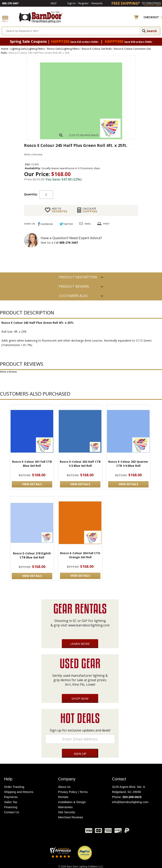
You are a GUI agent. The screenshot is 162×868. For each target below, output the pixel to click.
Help (54, 3)
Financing (11, 807)
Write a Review (33, 154)
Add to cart (86, 194)
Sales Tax (11, 802)
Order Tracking (14, 787)
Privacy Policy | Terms (73, 792)
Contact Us (12, 812)
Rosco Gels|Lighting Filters (63, 49)
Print (106, 224)
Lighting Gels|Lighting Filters (28, 49)
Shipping (90, 210)
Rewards (97, 3)
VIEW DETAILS (32, 484)
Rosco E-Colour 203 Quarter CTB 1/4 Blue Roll (128, 464)
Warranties (65, 807)
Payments (11, 797)
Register (84, 3)
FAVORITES (60, 210)
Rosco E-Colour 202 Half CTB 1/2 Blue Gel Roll (80, 464)
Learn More (80, 644)
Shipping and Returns (19, 792)
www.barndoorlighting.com (89, 625)
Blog (62, 831)
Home (5, 49)
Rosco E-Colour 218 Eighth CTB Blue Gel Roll (32, 555)
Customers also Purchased (73, 297)
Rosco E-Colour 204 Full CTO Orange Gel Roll (80, 555)
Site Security (66, 812)
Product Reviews (74, 286)
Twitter (52, 831)
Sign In (71, 3)
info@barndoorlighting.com (130, 802)
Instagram (72, 831)
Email (88, 224)
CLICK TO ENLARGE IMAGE (84, 135)
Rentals (63, 797)
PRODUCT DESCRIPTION (78, 277)
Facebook (41, 831)
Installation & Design (72, 802)
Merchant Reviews (70, 817)
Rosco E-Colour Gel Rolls (97, 49)
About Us (64, 787)
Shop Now (80, 698)
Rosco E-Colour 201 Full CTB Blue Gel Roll (32, 464)
